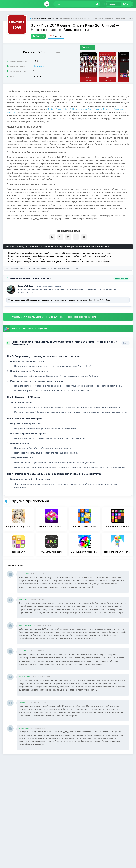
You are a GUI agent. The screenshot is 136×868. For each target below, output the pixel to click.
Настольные (39, 66)
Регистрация (113, 4)
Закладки (56, 36)
